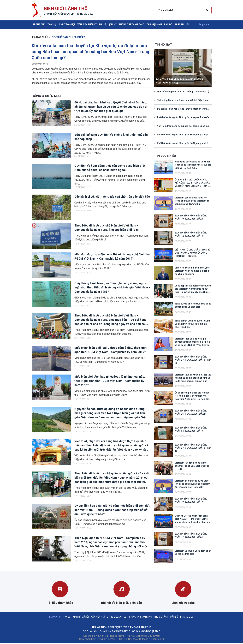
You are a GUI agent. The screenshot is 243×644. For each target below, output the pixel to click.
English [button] (203, 24)
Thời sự (52, 24)
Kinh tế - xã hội (79, 617)
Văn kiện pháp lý (87, 24)
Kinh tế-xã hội (67, 24)
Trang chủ (40, 24)
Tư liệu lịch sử (108, 24)
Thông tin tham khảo (132, 24)
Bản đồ (168, 24)
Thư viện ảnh (154, 24)
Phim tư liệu (182, 24)
